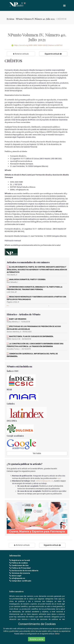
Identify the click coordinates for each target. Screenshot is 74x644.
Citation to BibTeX (55, 45)
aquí (59, 478)
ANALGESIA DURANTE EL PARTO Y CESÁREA (26, 279)
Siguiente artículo (53, 54)
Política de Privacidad (21, 568)
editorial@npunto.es (44, 481)
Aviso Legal (16, 576)
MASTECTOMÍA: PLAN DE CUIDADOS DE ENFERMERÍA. (30, 336)
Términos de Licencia (21, 573)
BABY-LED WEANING (17, 319)
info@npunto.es (18, 578)
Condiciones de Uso (20, 565)
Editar (57, 634)
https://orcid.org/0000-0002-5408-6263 (29, 45)
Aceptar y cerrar (37, 639)
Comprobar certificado (21, 581)
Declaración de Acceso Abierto (25, 571)
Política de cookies (20, 563)
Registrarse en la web (21, 560)
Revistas (10, 19)
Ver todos (37, 453)
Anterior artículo (21, 54)
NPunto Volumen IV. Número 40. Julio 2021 (35, 19)
